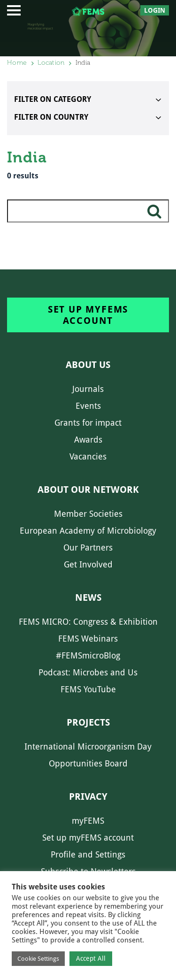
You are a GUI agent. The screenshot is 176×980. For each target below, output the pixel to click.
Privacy (88, 796)
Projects (88, 722)
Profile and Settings (88, 854)
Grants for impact (88, 423)
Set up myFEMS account (88, 315)
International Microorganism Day (88, 746)
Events (88, 406)
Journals (88, 389)
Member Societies (88, 514)
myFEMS (88, 821)
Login (155, 10)
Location (51, 63)
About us (88, 365)
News (88, 597)
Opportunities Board (88, 763)
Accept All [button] (91, 958)
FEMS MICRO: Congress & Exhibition (88, 622)
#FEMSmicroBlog (88, 655)
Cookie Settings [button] (38, 959)
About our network (88, 490)
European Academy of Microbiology (88, 531)
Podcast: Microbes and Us (88, 672)
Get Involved (88, 564)
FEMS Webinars (88, 639)
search (154, 215)
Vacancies (88, 456)
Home (17, 63)
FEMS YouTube (88, 689)
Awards (88, 440)
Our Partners (88, 547)
